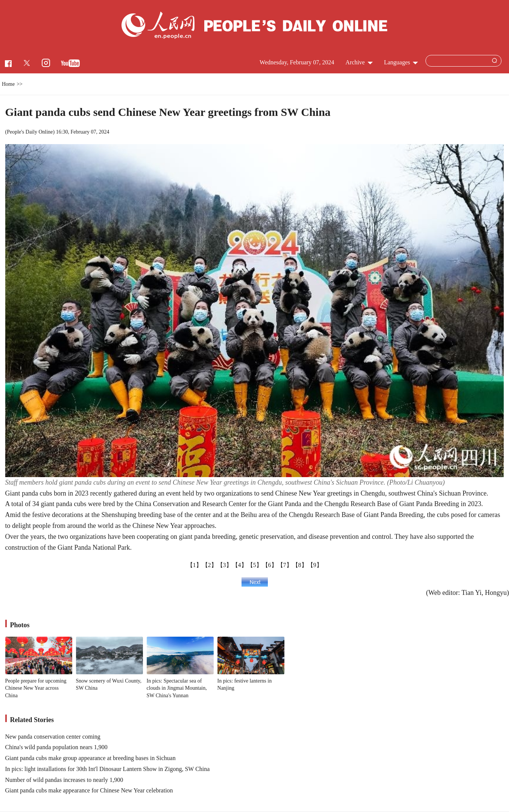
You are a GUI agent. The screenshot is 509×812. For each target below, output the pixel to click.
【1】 (194, 565)
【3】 (225, 565)
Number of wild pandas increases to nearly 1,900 (64, 780)
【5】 (255, 565)
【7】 (285, 565)
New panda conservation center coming (53, 737)
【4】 (240, 565)
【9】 (315, 565)
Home (8, 84)
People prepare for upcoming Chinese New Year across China (36, 688)
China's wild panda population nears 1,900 (56, 747)
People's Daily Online (30, 132)
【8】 (300, 565)
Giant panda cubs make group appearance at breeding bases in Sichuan (90, 758)
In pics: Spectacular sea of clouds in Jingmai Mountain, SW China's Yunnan (177, 688)
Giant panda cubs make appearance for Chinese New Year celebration (89, 790)
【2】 (210, 565)
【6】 (270, 565)
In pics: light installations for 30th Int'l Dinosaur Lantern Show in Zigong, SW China (108, 769)
